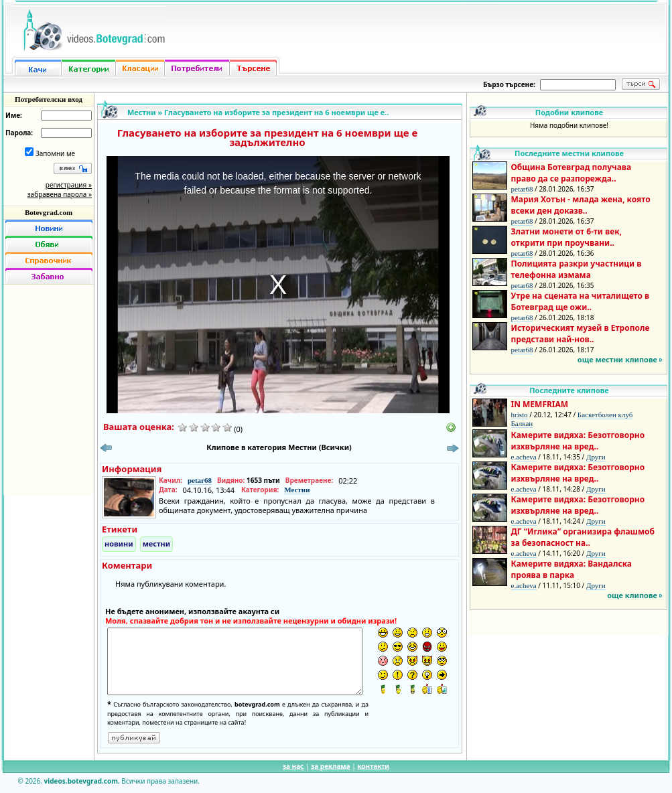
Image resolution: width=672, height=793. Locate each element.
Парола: (19, 133)
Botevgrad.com (49, 212)
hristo (520, 415)
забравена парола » (60, 194)
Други (596, 457)
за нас (293, 766)
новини (119, 544)
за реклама (331, 766)
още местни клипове (617, 359)
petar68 (200, 480)
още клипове (632, 595)
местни (157, 544)
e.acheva (524, 457)
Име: (14, 115)
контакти (373, 766)
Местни (142, 112)
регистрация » (69, 185)
